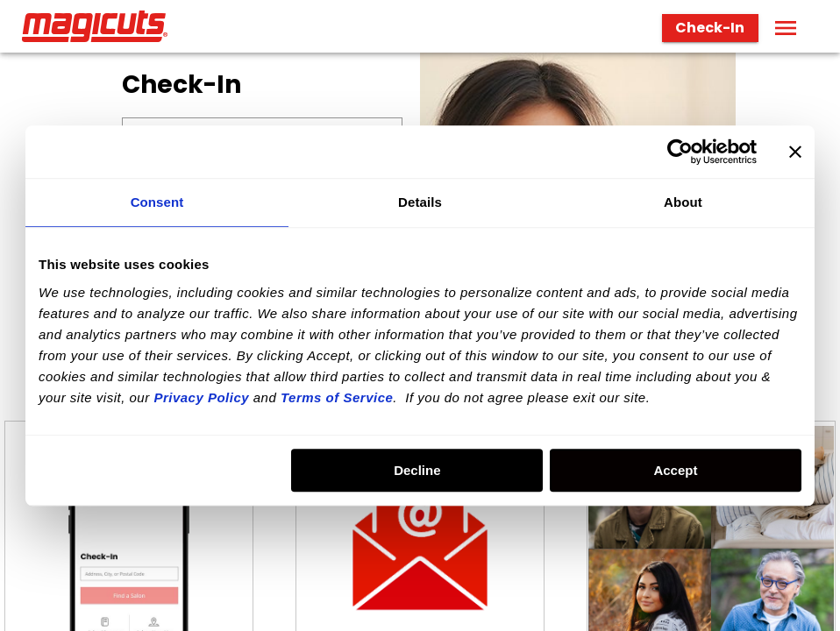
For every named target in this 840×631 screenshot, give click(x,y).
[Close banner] (795, 152)
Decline (417, 470)
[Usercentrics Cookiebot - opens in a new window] (680, 152)
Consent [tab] (157, 202)
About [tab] (683, 202)
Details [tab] (420, 202)
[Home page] (102, 26)
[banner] (420, 26)
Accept (675, 470)
